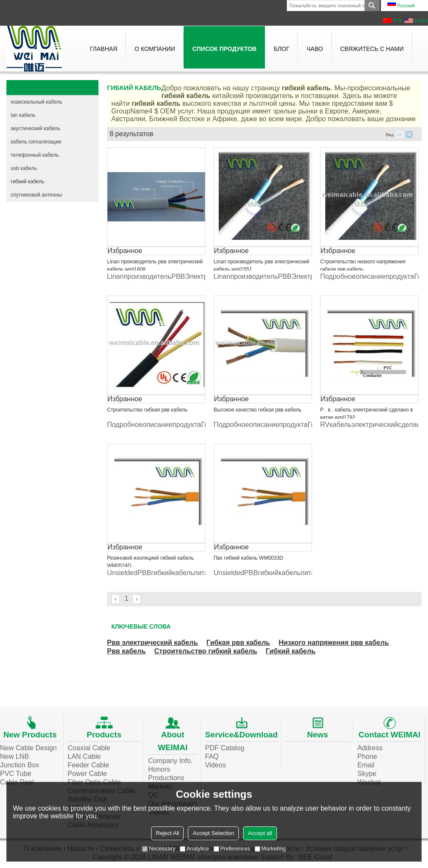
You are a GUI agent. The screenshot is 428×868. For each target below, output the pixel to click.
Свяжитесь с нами (372, 49)
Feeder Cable (88, 765)
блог (281, 49)
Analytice (195, 849)
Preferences (232, 849)
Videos (215, 765)
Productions (166, 778)
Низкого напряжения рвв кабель (334, 643)
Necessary (159, 849)
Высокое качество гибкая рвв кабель (257, 410)
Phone (367, 756)
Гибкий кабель (291, 651)
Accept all (260, 833)
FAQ (212, 756)
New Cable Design (28, 748)
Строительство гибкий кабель (205, 651)
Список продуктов (224, 49)
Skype (367, 774)
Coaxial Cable (89, 748)
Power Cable (87, 774)
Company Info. (170, 761)
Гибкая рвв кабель (238, 643)
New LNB (15, 756)
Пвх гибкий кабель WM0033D (248, 558)
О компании (155, 49)
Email (366, 765)
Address (370, 748)
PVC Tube (16, 774)
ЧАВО (315, 49)
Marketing (270, 849)
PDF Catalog (225, 748)
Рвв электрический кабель (152, 643)
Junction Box (20, 765)
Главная (104, 49)
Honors (159, 769)
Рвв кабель (126, 651)
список (400, 134)
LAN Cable (84, 756)
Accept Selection (213, 833)
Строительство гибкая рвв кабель (147, 410)
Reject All (167, 833)
